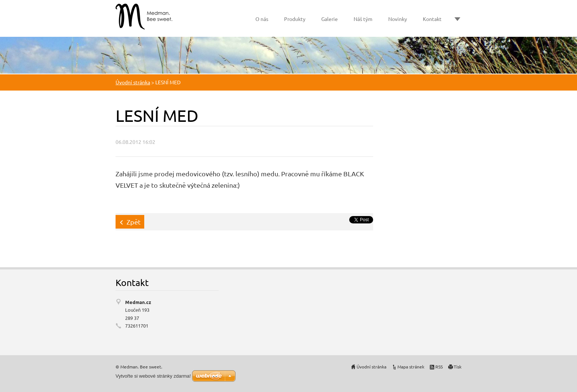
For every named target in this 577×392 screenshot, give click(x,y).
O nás (262, 19)
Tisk (458, 367)
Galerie (330, 19)
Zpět (134, 222)
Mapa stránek (411, 367)
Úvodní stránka (133, 82)
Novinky (398, 19)
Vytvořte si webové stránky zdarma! (153, 376)
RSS (439, 367)
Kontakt (432, 19)
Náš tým (363, 19)
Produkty (295, 19)
